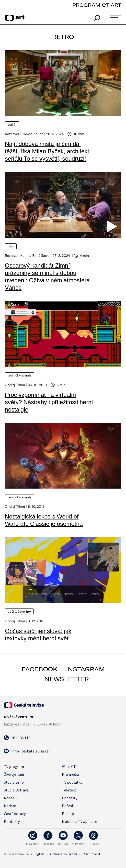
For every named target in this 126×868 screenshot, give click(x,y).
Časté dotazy (15, 814)
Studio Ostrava (16, 790)
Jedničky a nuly (20, 375)
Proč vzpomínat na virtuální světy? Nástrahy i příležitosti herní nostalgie (49, 402)
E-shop (68, 814)
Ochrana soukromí (63, 854)
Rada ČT (11, 798)
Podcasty (70, 798)
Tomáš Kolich (33, 134)
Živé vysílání (14, 774)
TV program (14, 766)
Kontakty (12, 821)
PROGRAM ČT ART (97, 5)
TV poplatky (72, 782)
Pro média (70, 774)
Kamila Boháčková (35, 255)
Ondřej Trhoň (15, 385)
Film (11, 246)
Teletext (69, 790)
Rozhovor (12, 134)
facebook (40, 669)
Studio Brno (14, 782)
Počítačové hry (19, 611)
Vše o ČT (69, 766)
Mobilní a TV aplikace (80, 821)
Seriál (12, 124)
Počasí (67, 806)
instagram (85, 669)
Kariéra (10, 806)
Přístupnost (92, 854)
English (39, 854)
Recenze (11, 255)
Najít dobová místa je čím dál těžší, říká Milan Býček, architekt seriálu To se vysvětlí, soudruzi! (47, 151)
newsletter (67, 679)
